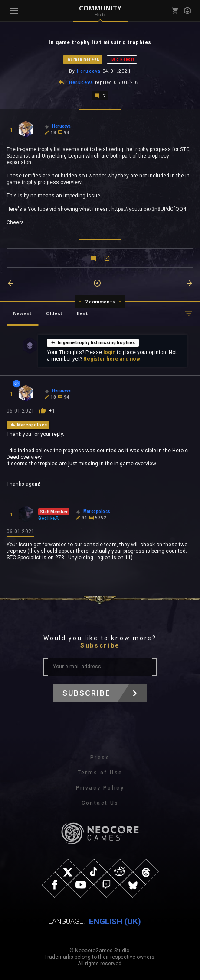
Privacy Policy (100, 788)
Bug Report (123, 59)
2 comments (100, 302)
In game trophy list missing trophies (93, 342)
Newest (22, 313)
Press (100, 758)
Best (82, 313)
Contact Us (100, 803)
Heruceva (89, 71)
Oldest (54, 313)
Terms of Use (100, 773)
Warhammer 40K (84, 59)
